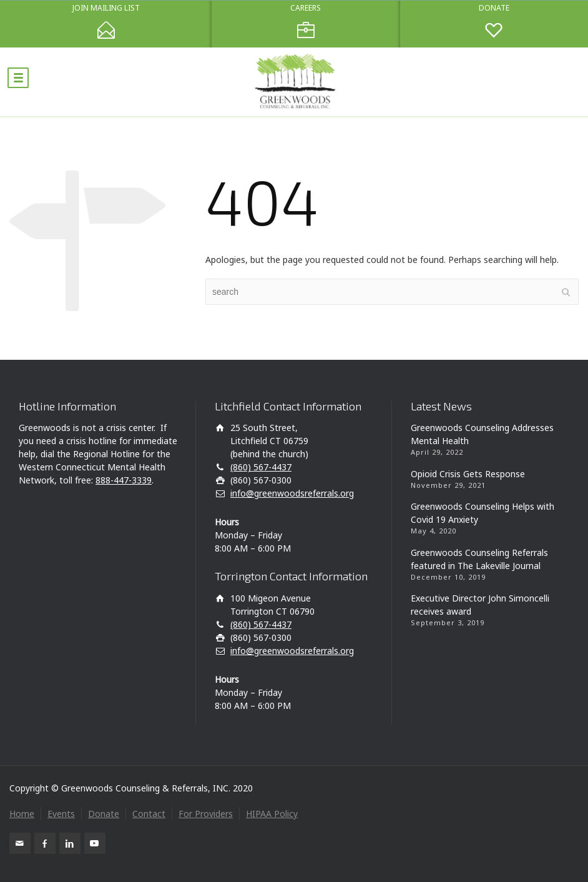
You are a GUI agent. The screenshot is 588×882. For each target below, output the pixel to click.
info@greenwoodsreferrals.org (292, 493)
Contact (149, 814)
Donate (104, 814)
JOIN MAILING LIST (106, 8)
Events (61, 814)
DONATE (494, 8)
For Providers (206, 814)
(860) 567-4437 (261, 467)
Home (22, 814)
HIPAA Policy (272, 814)
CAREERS (306, 8)
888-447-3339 (124, 480)
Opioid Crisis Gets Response (468, 474)
